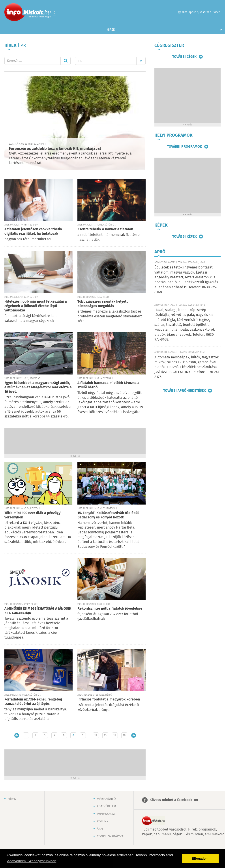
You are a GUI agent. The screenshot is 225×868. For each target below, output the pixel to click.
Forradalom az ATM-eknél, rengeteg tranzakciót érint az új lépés (33, 702)
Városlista (54, 13)
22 (96, 735)
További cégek (184, 57)
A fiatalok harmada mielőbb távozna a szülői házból (108, 385)
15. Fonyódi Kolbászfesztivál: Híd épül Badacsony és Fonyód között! (108, 515)
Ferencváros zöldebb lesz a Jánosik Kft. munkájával (55, 149)
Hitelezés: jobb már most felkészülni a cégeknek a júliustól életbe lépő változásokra (36, 306)
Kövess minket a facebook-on (174, 800)
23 (105, 735)
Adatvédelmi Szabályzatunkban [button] (32, 861)
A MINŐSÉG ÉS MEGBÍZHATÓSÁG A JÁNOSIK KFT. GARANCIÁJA (38, 611)
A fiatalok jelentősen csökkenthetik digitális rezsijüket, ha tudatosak (33, 232)
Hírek (111, 30)
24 (115, 735)
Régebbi (134, 735)
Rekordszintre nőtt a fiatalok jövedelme (110, 609)
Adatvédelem (106, 807)
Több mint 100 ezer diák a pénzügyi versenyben (33, 515)
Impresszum (106, 814)
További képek (185, 237)
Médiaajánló (106, 799)
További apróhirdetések (185, 391)
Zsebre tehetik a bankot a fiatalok (105, 229)
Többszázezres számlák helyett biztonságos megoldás (103, 304)
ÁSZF (100, 829)
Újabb (17, 735)
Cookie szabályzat (111, 836)
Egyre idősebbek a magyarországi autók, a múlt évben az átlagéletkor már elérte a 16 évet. (38, 387)
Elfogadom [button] (200, 859)
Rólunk (103, 821)
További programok (185, 147)
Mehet (66, 61)
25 (124, 735)
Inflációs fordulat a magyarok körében (109, 699)
